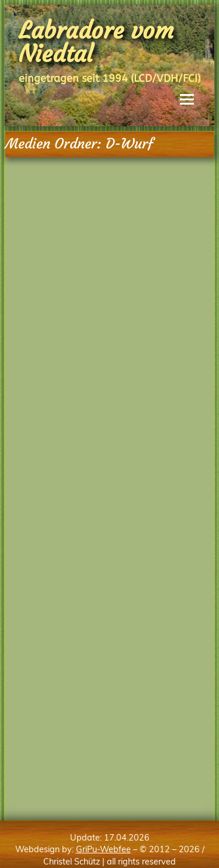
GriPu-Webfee (103, 849)
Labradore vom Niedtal (96, 42)
